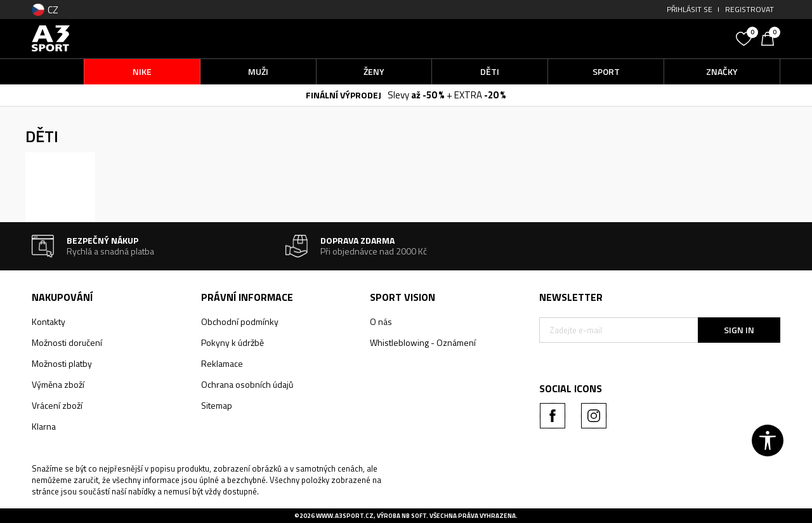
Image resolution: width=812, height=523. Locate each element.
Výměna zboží (58, 384)
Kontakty (49, 321)
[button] (634, 38)
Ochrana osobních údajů (247, 384)
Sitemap (217, 405)
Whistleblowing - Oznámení (423, 342)
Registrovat (750, 9)
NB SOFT (414, 516)
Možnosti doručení (67, 342)
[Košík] (771, 37)
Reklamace (222, 363)
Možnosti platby (62, 363)
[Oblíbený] (745, 37)
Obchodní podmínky (240, 321)
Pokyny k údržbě (232, 342)
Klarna (44, 426)
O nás (381, 321)
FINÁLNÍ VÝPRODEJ (344, 95)
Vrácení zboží (57, 405)
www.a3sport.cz (345, 516)
